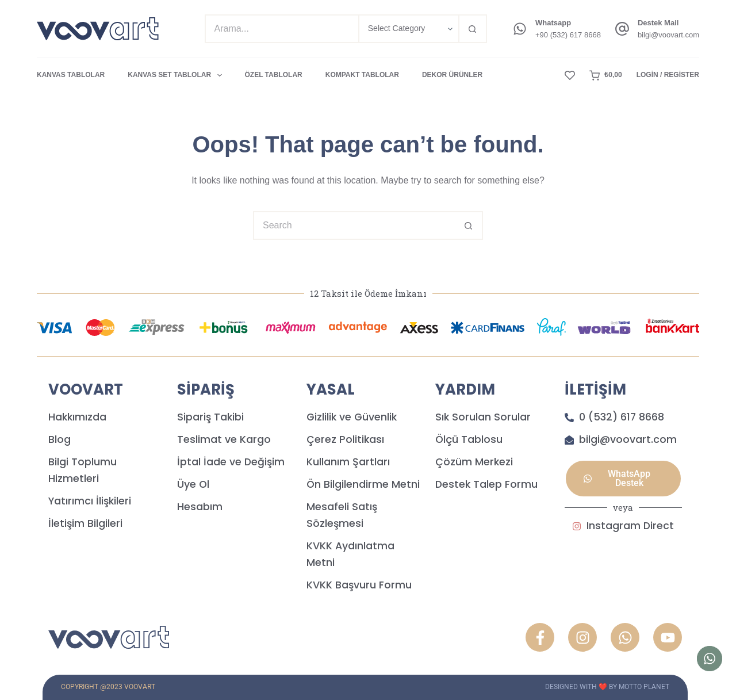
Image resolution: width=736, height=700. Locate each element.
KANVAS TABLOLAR (71, 75)
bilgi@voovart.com (668, 35)
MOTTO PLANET (644, 687)
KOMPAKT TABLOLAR (362, 75)
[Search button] (473, 29)
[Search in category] (408, 29)
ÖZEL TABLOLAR (274, 75)
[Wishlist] (570, 75)
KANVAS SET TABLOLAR (177, 75)
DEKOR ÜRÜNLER (452, 75)
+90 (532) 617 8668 (568, 35)
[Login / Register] (668, 75)
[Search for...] (281, 29)
